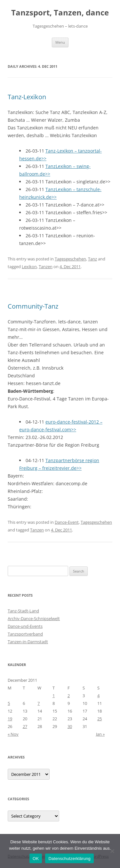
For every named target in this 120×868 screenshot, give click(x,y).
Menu (60, 42)
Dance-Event (67, 522)
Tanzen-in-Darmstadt (28, 642)
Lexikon (29, 267)
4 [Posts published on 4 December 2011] (98, 696)
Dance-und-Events (25, 626)
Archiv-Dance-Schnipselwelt (34, 618)
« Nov (13, 734)
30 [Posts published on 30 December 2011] (70, 726)
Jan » (100, 734)
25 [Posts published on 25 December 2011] (100, 719)
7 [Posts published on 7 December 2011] (39, 703)
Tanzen (46, 267)
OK (36, 859)
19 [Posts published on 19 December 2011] (10, 719)
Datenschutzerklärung (69, 859)
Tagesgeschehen (70, 259)
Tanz (92, 259)
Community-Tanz (33, 306)
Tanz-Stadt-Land (23, 611)
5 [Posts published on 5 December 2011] (9, 703)
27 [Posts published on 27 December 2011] (25, 726)
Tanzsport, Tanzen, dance (60, 13)
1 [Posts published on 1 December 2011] (54, 696)
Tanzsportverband (25, 634)
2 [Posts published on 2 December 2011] (69, 696)
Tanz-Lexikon (27, 97)
